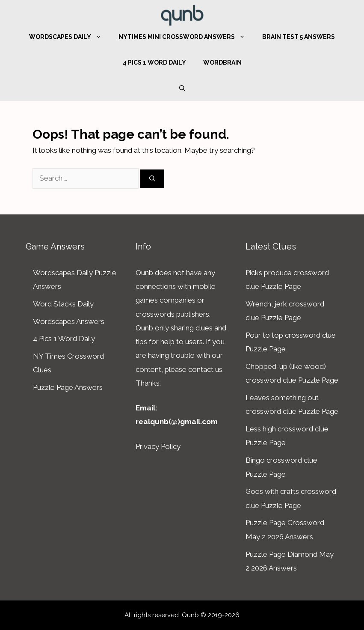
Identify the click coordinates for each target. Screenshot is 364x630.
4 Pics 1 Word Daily (154, 62)
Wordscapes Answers (69, 321)
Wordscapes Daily (70, 37)
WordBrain (222, 62)
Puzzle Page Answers (68, 387)
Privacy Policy (158, 446)
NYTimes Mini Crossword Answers (186, 37)
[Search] (152, 179)
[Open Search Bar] (182, 88)
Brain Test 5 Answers (299, 37)
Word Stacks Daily (63, 304)
